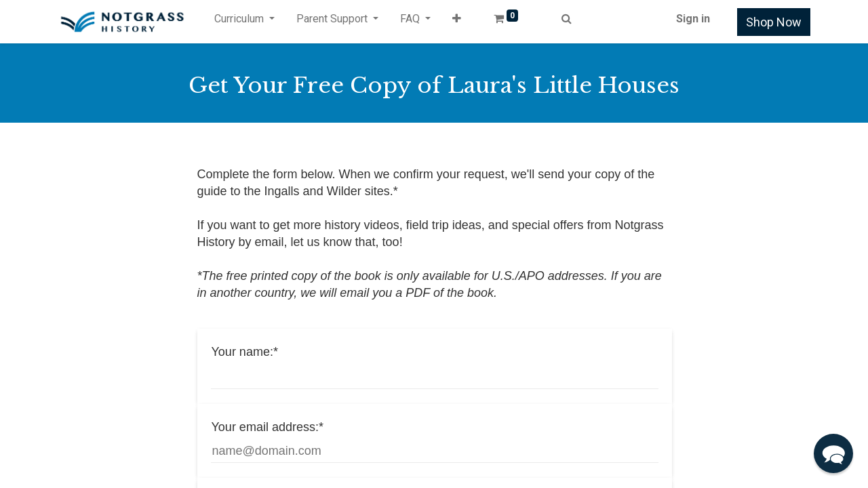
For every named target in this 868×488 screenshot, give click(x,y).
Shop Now (774, 22)
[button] (457, 22)
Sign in (693, 19)
